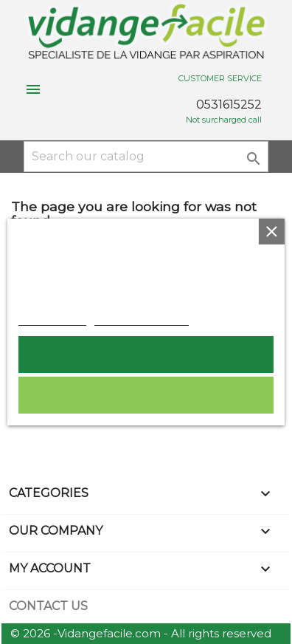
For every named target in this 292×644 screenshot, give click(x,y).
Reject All (146, 395)
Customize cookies (142, 318)
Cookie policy (52, 318)
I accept (146, 354)
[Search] (146, 157)
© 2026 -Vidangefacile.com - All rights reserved (141, 633)
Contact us (48, 606)
